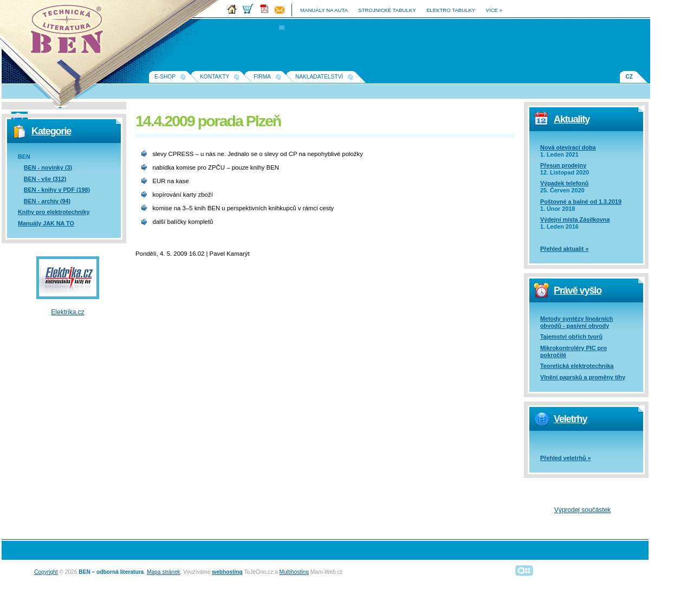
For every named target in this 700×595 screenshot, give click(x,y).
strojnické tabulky (387, 10)
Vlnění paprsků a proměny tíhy (583, 377)
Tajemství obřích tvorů (571, 337)
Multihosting (294, 572)
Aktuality (572, 119)
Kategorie (51, 131)
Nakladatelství (319, 77)
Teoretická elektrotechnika (577, 366)
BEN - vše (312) (45, 179)
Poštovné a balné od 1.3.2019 (581, 202)
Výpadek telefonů (564, 183)
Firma (262, 77)
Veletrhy (570, 419)
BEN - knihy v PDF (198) (57, 190)
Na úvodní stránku (70, 33)
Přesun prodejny (563, 165)
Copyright (46, 572)
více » (494, 10)
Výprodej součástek (583, 510)
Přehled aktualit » (564, 249)
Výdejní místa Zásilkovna (575, 219)
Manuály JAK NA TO (46, 223)
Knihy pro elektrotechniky (54, 212)
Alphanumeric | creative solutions (524, 570)
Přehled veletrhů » (566, 458)
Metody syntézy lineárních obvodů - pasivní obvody (576, 322)
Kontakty (215, 77)
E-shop (165, 77)
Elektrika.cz (67, 312)
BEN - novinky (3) (48, 167)
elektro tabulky (451, 10)
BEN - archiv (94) (47, 201)
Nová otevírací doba (568, 147)
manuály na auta (324, 10)
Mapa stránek (164, 572)
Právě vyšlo (578, 290)
